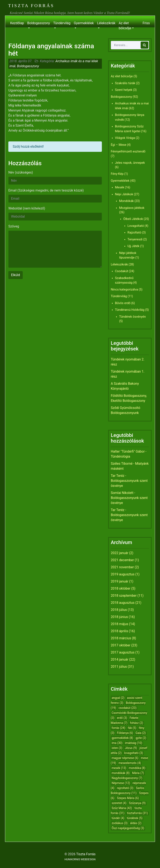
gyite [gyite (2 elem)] (141, 738)
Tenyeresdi (135, 239)
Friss (146, 23)
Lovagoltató (136, 226)
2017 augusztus (123, 652)
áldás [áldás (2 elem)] (136, 823)
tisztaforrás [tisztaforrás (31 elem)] (137, 813)
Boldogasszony (39, 23)
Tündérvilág (62, 23)
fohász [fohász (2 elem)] (136, 723)
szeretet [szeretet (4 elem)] (119, 803)
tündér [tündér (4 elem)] (118, 818)
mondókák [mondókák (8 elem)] (121, 773)
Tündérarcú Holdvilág (130, 310)
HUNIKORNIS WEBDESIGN (80, 859)
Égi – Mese (119, 145)
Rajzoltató (134, 232)
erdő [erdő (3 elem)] (122, 718)
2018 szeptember (124, 596)
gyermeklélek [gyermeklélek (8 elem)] (122, 738)
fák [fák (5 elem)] (132, 728)
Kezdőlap (17, 23)
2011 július (119, 667)
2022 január (120, 553)
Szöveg (14, 226)
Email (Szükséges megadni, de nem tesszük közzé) (46, 190)
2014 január (120, 659)
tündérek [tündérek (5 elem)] (135, 818)
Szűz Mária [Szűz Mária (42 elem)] (122, 808)
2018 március (121, 638)
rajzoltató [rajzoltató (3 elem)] (125, 788)
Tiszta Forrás (31, 6)
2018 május (120, 624)
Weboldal (27, 208)
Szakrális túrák (125, 83)
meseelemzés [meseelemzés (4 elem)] (130, 763)
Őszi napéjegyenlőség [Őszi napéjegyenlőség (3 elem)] (128, 828)
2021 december (122, 560)
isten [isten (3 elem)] (117, 748)
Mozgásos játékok (132, 208)
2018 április (119, 631)
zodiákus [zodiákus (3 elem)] (120, 823)
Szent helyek (124, 90)
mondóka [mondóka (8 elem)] (137, 768)
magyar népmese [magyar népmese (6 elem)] (125, 758)
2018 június (119, 617)
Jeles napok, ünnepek (130, 163)
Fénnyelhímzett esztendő (128, 151)
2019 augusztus (123, 574)
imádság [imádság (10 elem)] (134, 743)
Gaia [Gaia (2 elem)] (141, 733)
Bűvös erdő (123, 303)
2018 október (121, 588)
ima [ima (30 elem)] (117, 743)
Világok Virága (125, 138)
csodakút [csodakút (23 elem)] (127, 708)
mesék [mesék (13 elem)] (119, 768)
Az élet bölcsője (125, 26)
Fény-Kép (117, 174)
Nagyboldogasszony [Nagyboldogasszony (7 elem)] (127, 778)
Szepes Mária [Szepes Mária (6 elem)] (128, 798)
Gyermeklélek (84, 23)
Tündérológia (121, 456)
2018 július (119, 610)
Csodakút (122, 271)
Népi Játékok (124, 194)
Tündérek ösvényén (132, 317)
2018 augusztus (123, 603)
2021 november (122, 567)
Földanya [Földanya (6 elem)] (125, 733)
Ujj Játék (134, 246)
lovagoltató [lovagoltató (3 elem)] (134, 753)
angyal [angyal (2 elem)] (118, 698)
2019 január (120, 581)
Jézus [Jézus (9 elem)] (131, 748)
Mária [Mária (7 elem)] (138, 773)
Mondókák (126, 201)
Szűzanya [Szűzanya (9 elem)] (137, 803)
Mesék (120, 187)
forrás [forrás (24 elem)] (119, 728)
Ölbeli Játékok (133, 219)
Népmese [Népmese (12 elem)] (121, 783)
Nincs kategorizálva (124, 289)
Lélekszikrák (106, 23)
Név (21, 172)
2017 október (121, 645)
